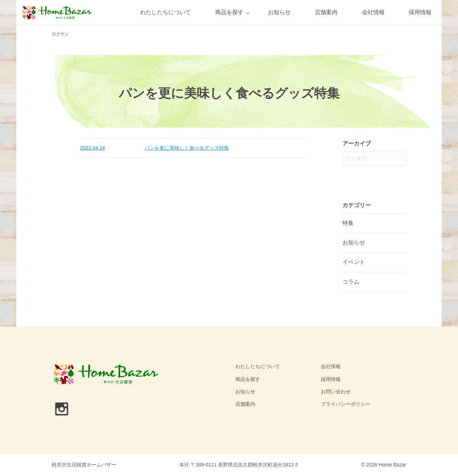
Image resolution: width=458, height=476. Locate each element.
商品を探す (229, 12)
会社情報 (373, 12)
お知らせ (279, 12)
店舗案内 (326, 12)
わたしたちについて (166, 12)
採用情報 (420, 12)
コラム (351, 282)
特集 (348, 223)
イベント (354, 262)
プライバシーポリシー (346, 404)
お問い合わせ (336, 392)
